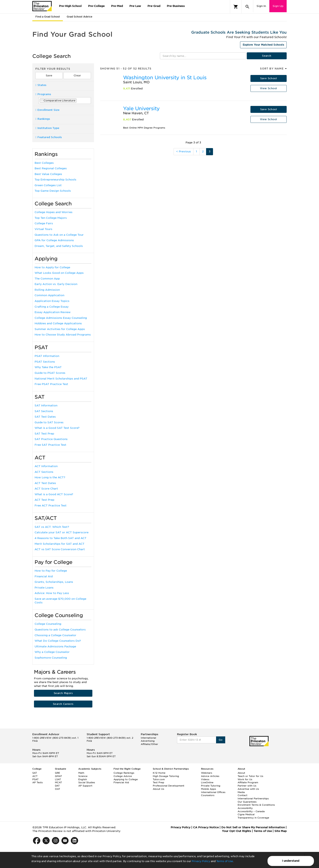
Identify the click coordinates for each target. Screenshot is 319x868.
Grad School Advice (80, 17)
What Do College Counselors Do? (58, 641)
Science (83, 776)
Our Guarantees (247, 802)
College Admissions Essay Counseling (61, 318)
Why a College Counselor (52, 652)
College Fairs (44, 223)
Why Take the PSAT (48, 367)
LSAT (58, 779)
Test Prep (158, 782)
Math (81, 773)
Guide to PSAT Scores (50, 373)
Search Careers (63, 704)
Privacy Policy (201, 861)
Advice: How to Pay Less (52, 593)
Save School (269, 78)
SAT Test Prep (44, 434)
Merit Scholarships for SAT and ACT (60, 544)
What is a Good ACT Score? (54, 494)
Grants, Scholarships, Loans (54, 582)
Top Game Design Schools (53, 191)
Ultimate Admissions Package (55, 646)
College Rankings (124, 773)
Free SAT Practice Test (50, 445)
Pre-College (96, 6)
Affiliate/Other (149, 744)
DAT (57, 786)
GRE (57, 773)
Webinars (207, 773)
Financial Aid (44, 576)
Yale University (141, 108)
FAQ (35, 741)
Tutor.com (159, 779)
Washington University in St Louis (165, 78)
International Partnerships (253, 799)
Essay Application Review (53, 312)
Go (221, 740)
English (83, 779)
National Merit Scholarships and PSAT (61, 379)
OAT (57, 789)
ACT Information (46, 466)
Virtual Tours (43, 229)
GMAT (58, 776)
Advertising (148, 741)
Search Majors (63, 693)
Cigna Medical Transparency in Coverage (253, 816)
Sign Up (278, 6)
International (148, 738)
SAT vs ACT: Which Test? (52, 527)
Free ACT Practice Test (51, 506)
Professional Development (169, 786)
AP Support (85, 786)
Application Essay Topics (52, 301)
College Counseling (48, 624)
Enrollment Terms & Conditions (256, 805)
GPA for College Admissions (54, 240)
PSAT (35, 779)
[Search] (247, 7)
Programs (43, 94)
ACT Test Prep (44, 500)
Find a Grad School (48, 17)
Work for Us (245, 779)
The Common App (47, 279)
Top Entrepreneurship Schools (55, 180)
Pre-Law (135, 6)
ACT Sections (44, 472)
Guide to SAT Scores (49, 422)
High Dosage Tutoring (166, 776)
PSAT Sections (45, 362)
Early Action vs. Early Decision (56, 284)
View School (268, 88)
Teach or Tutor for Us (250, 776)
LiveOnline (207, 782)
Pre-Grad (154, 6)
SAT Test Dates (45, 417)
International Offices (213, 792)
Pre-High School (70, 6)
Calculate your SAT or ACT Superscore (62, 532)
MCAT (58, 782)
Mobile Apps (209, 789)
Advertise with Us (248, 789)
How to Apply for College (52, 267)
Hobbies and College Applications (58, 323)
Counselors (208, 795)
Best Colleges (44, 163)
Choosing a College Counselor (55, 635)
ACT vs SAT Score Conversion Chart (60, 549)
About (241, 773)
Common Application (49, 295)
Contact (243, 795)
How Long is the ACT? (50, 477)
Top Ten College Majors (51, 218)
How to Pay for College (51, 571)
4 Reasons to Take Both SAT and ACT (61, 538)
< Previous (184, 151)
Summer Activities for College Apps (60, 329)
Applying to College (126, 779)
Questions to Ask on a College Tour (59, 235)
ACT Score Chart (46, 489)
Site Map (281, 831)
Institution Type (47, 128)
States (41, 85)
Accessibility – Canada (251, 811)
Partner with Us (247, 786)
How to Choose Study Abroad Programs (63, 335)
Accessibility (245, 808)
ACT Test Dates (45, 483)
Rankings (43, 119)
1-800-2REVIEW (55, 738)
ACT (35, 776)
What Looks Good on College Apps (59, 273)
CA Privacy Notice (206, 827)
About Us (158, 789)
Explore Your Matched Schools (263, 45)
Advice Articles (210, 776)
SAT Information (46, 405)
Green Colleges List (48, 185)
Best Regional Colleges (51, 168)
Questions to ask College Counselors (60, 630)
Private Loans (44, 588)
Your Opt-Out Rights (237, 831)
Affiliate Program (248, 782)
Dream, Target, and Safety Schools (59, 246)
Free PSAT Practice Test (51, 384)
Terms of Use (225, 861)
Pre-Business (176, 6)
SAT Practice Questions (51, 439)
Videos (205, 779)
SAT (35, 773)
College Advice (123, 776)
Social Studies (87, 782)
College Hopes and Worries (54, 212)
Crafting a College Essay (52, 307)
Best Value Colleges (48, 174)
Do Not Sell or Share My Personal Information (253, 827)
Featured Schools (49, 137)
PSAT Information (47, 356)
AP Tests (38, 782)
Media (241, 792)
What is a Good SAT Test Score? (57, 428)
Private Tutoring (211, 786)
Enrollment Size (47, 110)
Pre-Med (117, 6)
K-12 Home (159, 773)
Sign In (261, 6)
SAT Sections (44, 411)
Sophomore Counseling (51, 658)
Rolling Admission (47, 290)
